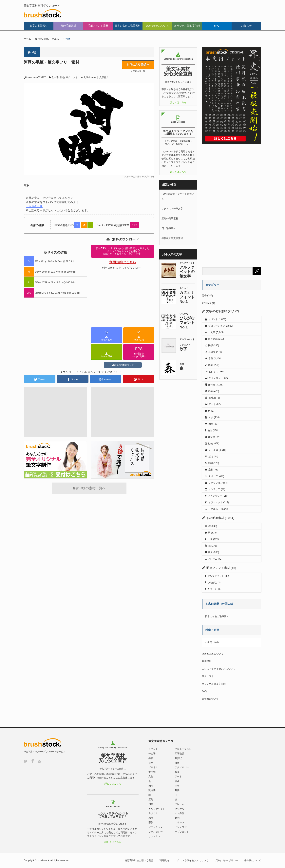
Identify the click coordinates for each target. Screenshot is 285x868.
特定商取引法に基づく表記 (139, 860)
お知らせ (246, 26)
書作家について (210, 699)
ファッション (216, 483)
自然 (211, 359)
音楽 (210, 391)
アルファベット (216, 576)
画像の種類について (123, 365)
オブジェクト (216, 502)
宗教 (211, 470)
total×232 (139, 336)
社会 (211, 417)
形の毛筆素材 (68, 26)
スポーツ (213, 476)
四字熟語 (213, 339)
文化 (211, 398)
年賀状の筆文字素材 (172, 238)
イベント (213, 319)
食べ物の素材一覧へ (89, 488)
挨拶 (210, 345)
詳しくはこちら (178, 102)
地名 (210, 430)
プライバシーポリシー (227, 860)
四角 (210, 552)
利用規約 (207, 661)
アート (212, 404)
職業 (211, 365)
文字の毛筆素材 (39, 26)
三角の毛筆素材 (170, 218)
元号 (204, 296)
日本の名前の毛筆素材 (128, 26)
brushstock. (44, 860)
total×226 (107, 336)
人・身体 (213, 450)
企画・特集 (213, 642)
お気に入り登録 (138, 65)
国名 (211, 424)
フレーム (213, 559)
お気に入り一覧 (138, 71)
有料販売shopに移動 (139, 352)
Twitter (26, 761)
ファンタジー (215, 496)
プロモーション (217, 326)
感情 (211, 457)
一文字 (212, 332)
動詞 (210, 463)
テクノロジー (216, 378)
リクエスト (55, 39)
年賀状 (212, 352)
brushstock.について (157, 26)
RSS (39, 761)
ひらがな (212, 583)
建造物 (212, 437)
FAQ (217, 26)
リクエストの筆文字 (172, 209)
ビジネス (213, 372)
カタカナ (212, 589)
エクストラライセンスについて (218, 669)
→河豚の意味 (34, 206)
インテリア (214, 489)
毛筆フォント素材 (98, 26)
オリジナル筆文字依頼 (187, 26)
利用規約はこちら (123, 262)
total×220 (107, 352)
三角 (210, 539)
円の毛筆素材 (169, 228)
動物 (46, 39)
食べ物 (39, 39)
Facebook (33, 761)
